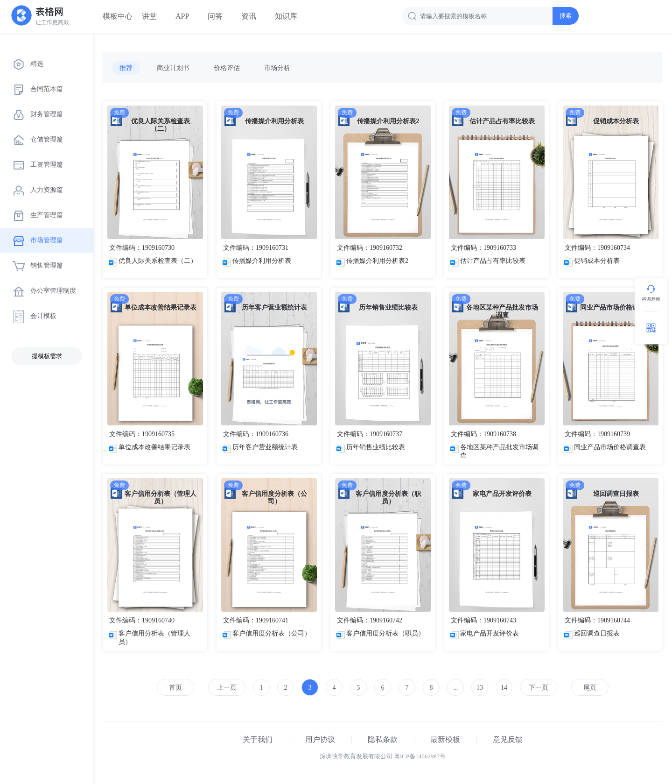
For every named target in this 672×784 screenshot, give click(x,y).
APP (182, 16)
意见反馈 (508, 739)
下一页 (539, 688)
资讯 (249, 16)
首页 (175, 688)
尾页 (590, 688)
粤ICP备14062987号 (420, 756)
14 (504, 688)
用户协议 (320, 739)
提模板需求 (47, 356)
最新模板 (445, 739)
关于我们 (258, 739)
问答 (215, 16)
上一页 (227, 688)
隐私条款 (383, 739)
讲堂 (149, 16)
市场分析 (277, 68)
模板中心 (118, 16)
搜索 (566, 16)
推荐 (126, 68)
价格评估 (227, 68)
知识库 (286, 16)
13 (480, 688)
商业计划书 (173, 68)
